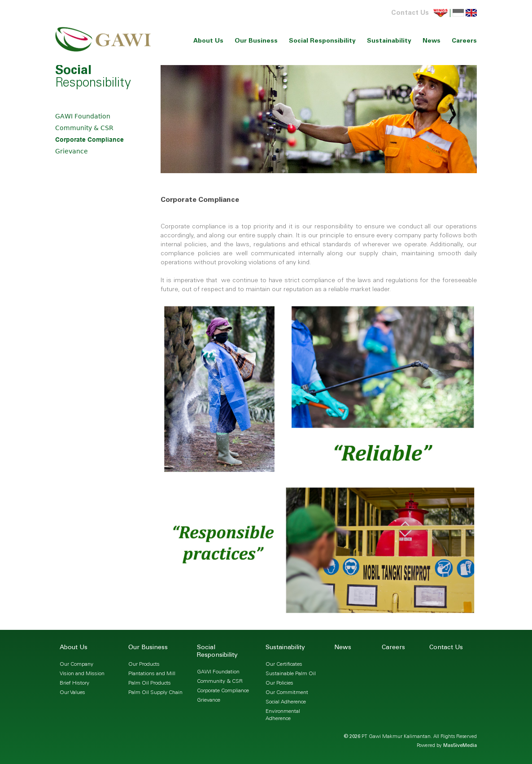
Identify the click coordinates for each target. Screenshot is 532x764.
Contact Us (410, 13)
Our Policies (279, 683)
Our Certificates (284, 664)
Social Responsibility (322, 41)
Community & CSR (84, 128)
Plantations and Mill (152, 674)
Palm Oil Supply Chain (155, 693)
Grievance (72, 151)
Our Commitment (287, 693)
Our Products (144, 664)
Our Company (76, 664)
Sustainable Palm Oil (291, 674)
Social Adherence (286, 702)
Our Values (72, 693)
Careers (464, 41)
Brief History (74, 683)
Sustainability (389, 41)
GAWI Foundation (83, 116)
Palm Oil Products (150, 683)
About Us (208, 41)
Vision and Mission (82, 674)
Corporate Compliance (89, 140)
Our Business (256, 41)
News (432, 41)
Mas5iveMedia (460, 746)
